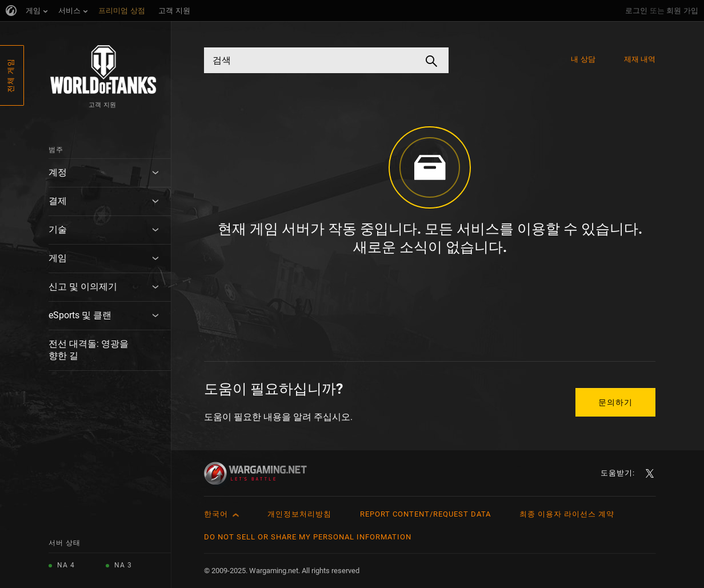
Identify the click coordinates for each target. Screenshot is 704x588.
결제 (58, 201)
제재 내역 (640, 59)
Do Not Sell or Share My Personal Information (308, 537)
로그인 (636, 11)
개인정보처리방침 (299, 514)
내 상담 (583, 59)
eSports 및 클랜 (80, 315)
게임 (58, 258)
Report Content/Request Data (425, 514)
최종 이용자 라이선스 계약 (567, 514)
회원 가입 (682, 11)
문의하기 (615, 402)
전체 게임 (11, 75)
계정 (58, 172)
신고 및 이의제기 (83, 287)
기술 (58, 229)
